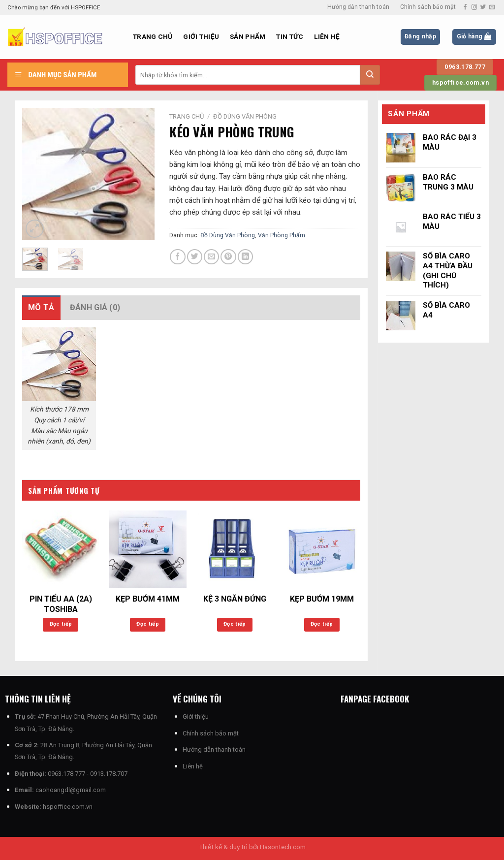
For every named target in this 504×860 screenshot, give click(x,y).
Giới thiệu (201, 36)
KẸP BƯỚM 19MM (322, 599)
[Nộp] (370, 75)
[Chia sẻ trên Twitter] (195, 257)
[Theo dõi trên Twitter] (483, 7)
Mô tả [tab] (41, 307)
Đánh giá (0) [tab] (95, 307)
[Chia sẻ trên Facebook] (177, 257)
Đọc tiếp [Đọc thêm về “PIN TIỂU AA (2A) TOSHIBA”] (61, 624)
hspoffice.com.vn (68, 807)
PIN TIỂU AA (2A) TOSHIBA (61, 604)
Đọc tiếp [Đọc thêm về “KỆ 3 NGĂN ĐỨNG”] (235, 624)
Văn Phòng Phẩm (282, 235)
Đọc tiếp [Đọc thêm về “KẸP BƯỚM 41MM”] (148, 624)
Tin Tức (290, 36)
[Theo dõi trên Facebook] (465, 7)
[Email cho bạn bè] (211, 257)
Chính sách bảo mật (428, 7)
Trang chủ (153, 36)
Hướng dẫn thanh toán (358, 7)
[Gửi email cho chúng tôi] (492, 7)
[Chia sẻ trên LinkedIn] (245, 257)
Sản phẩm (248, 36)
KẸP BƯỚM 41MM (148, 599)
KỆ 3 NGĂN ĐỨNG (235, 599)
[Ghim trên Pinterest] (228, 257)
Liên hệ (327, 36)
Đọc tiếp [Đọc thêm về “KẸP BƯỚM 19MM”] (322, 624)
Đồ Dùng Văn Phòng (245, 116)
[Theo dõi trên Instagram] (474, 7)
